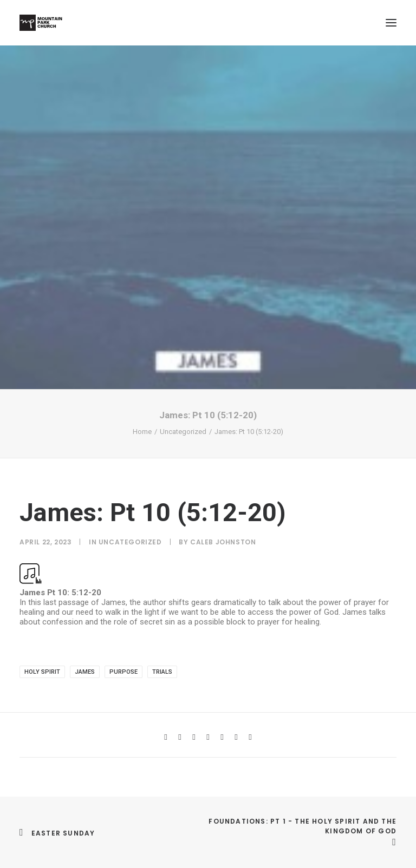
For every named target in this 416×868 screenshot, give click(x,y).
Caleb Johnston (223, 542)
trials (162, 672)
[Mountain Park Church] (41, 23)
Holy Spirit (42, 672)
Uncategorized (183, 432)
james (85, 672)
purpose (123, 672)
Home (142, 432)
